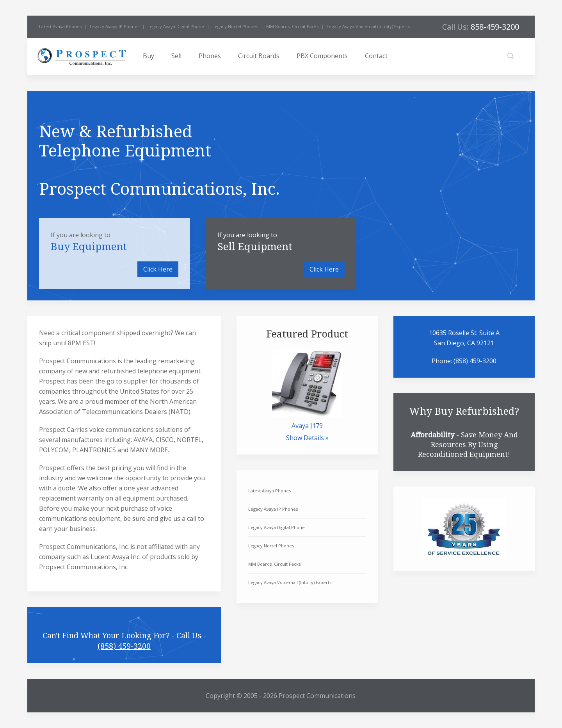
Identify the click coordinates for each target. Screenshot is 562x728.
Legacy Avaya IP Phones (115, 26)
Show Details (305, 438)
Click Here (158, 269)
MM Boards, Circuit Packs (292, 26)
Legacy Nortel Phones (235, 26)
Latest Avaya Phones (60, 26)
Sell (176, 56)
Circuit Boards (259, 56)
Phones (210, 56)
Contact (376, 56)
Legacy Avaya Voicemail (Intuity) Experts (368, 26)
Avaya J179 (307, 426)
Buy (149, 56)
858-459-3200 (495, 27)
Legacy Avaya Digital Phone (176, 26)
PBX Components (322, 56)
